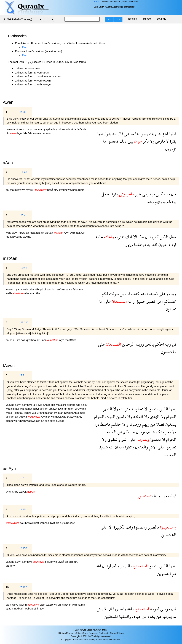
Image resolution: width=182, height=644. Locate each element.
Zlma (20, 237)
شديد (103, 447)
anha (65, 129)
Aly (43, 417)
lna (21, 129)
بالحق (149, 344)
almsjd (81, 413)
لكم (105, 294)
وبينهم (160, 202)
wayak (23, 492)
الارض (102, 609)
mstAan (10, 258)
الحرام (171, 416)
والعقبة (124, 616)
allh (53, 405)
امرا (159, 301)
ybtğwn (54, 409)
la (75, 129)
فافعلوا (112, 141)
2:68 (23, 112)
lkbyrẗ (52, 523)
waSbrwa (52, 605)
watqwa (31, 421)
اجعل (106, 194)
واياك (156, 496)
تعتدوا (155, 439)
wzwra (27, 237)
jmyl (81, 289)
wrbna (32, 340)
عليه (99, 237)
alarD (65, 605)
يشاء (151, 616)
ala (38, 233)
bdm (32, 289)
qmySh (24, 289)
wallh (9, 293)
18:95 (24, 172)
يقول (107, 134)
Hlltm (16, 413)
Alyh (67, 233)
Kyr (33, 190)
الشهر (108, 409)
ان (146, 237)
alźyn (15, 233)
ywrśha (77, 605)
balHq (25, 340)
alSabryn (11, 566)
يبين (144, 134)
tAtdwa (23, 417)
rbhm (71, 409)
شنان (150, 432)
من (152, 424)
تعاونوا (170, 447)
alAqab (60, 421)
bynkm (63, 190)
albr (48, 417)
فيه (152, 194)
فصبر (150, 301)
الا (135, 237)
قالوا (172, 134)
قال (120, 134)
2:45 (23, 509)
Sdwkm (69, 413)
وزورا (129, 244)
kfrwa (22, 233)
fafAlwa (33, 133)
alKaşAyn (70, 523)
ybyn (31, 129)
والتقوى (113, 439)
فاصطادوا (102, 424)
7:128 (24, 587)
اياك (173, 496)
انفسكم (170, 301)
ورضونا (135, 424)
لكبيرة (118, 527)
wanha (44, 523)
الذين (163, 237)
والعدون (141, 447)
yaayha (10, 405)
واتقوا (129, 447)
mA (76, 562)
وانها (129, 527)
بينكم (171, 202)
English (133, 19)
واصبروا (119, 609)
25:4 (23, 215)
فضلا (160, 424)
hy (44, 129)
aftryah (49, 233)
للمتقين (111, 616)
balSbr (24, 523)
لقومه (154, 609)
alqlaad (15, 409)
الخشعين (169, 535)
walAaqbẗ (31, 608)
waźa (9, 413)
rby (28, 190)
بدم (142, 294)
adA (16, 129)
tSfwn (38, 293)
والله (131, 301)
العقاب (170, 455)
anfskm (62, 289)
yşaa (9, 608)
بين (130, 141)
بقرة (172, 141)
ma (40, 129)
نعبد (165, 496)
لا (167, 141)
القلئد (137, 416)
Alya (17, 289)
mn (66, 409)
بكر (145, 141)
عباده (136, 616)
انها (100, 134)
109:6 (97, 2)
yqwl (59, 129)
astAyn (9, 468)
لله (174, 616)
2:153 (24, 548)
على (162, 294)
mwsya (14, 605)
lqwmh (23, 605)
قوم (173, 244)
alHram (72, 405)
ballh (43, 605)
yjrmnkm (42, 413)
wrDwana (80, 409)
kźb (37, 289)
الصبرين (164, 573)
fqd (8, 237)
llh (70, 605)
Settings (161, 19)
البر (124, 439)
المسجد (110, 432)
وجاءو (171, 294)
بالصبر (153, 527)
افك (128, 237)
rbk (25, 129)
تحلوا (138, 409)
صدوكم (129, 432)
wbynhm (73, 190)
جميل (140, 301)
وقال (172, 237)
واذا (125, 424)
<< (109, 19)
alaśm (10, 421)
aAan (8, 163)
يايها (172, 409)
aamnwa (27, 405)
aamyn (29, 409)
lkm (54, 289)
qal (48, 129)
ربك (152, 134)
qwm (73, 233)
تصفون (171, 309)
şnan (51, 413)
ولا (151, 141)
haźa (33, 233)
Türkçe (147, 19)
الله (121, 409)
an (28, 233)
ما (132, 134)
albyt (36, 409)
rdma (81, 190)
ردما (150, 202)
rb (12, 340)
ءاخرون (164, 244)
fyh (24, 190)
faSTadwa (26, 413)
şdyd (53, 421)
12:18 (24, 268)
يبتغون (170, 424)
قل (174, 344)
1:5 (22, 478)
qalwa (10, 129)
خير (137, 194)
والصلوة (140, 527)
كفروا (154, 237)
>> (118, 19)
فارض (160, 141)
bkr (8, 133)
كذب (135, 294)
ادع (165, 134)
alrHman (42, 340)
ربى (145, 194)
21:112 (25, 322)
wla (85, 129)
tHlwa (39, 405)
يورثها (166, 616)
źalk (25, 133)
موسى (165, 609)
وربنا (139, 344)
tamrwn (46, 133)
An (75, 413)
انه (114, 134)
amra (69, 289)
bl (45, 289)
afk (43, 233)
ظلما (137, 244)
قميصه (152, 294)
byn (20, 133)
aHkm (17, 340)
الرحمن (128, 344)
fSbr (76, 289)
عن (119, 432)
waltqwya (57, 417)
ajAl (56, 190)
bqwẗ (51, 190)
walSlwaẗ (34, 523)
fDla (61, 409)
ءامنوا (153, 409)
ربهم (145, 424)
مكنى (160, 194)
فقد (154, 244)
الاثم (152, 447)
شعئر (129, 409)
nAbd (16, 492)
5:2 (22, 375)
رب (168, 344)
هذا (141, 237)
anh (53, 129)
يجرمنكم (163, 432)
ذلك (122, 141)
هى (126, 134)
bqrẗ (71, 129)
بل (121, 294)
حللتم (115, 424)
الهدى (154, 416)
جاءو (146, 244)
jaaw (13, 237)
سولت (113, 294)
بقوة (114, 194)
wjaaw (10, 289)
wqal (9, 233)
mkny (18, 190)
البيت (110, 416)
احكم (159, 344)
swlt (49, 289)
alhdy (84, 405)
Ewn (25, 47)
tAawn (9, 366)
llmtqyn (41, 608)
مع (174, 573)
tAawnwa (73, 417)
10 (7, 587)
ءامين (121, 416)
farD (80, 129)
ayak (9, 492)
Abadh (21, 608)
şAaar (47, 405)
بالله (130, 609)
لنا (159, 134)
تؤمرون (171, 149)
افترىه (119, 237)
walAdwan (20, 421)
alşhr (64, 405)
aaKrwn (81, 233)
